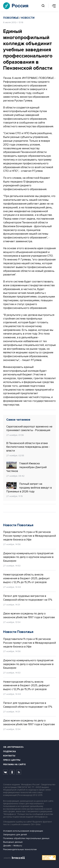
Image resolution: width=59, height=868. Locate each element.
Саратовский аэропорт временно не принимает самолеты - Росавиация (29, 428)
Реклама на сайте (14, 764)
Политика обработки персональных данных (26, 838)
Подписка (10, 751)
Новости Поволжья (18, 525)
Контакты (9, 756)
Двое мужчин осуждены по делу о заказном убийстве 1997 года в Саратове (29, 615)
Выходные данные (13, 842)
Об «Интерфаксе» (13, 747)
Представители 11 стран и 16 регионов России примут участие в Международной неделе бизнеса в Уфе (29, 536)
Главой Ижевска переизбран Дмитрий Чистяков (26, 467)
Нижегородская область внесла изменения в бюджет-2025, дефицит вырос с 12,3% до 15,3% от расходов (26, 578)
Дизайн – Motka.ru (13, 846)
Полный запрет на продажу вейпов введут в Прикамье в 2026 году (29, 488)
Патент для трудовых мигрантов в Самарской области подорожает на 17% (28, 598)
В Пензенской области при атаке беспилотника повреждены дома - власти (28, 447)
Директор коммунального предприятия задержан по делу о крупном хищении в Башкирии (28, 557)
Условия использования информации (23, 831)
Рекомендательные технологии (20, 849)
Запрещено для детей (15, 835)
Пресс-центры (12, 760)
